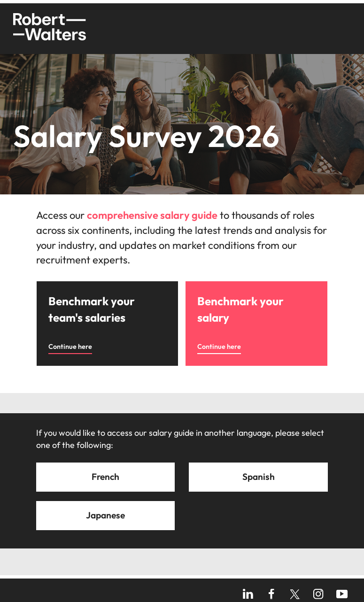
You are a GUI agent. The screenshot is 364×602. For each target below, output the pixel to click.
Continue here (70, 347)
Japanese (105, 515)
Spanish (259, 477)
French (105, 477)
